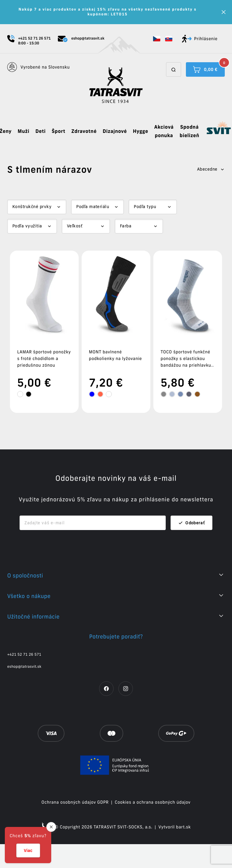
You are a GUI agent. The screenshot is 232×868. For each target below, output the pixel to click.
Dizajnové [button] (115, 131)
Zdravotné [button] (84, 131)
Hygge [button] (141, 131)
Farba (126, 226)
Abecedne (211, 169)
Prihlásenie (200, 39)
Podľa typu (145, 207)
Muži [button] (23, 131)
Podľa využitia (27, 226)
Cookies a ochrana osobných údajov (153, 826)
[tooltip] (20, 394)
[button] (157, 39)
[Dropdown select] (37, 207)
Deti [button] (40, 131)
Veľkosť (75, 226)
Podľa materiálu (93, 207)
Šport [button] (58, 131)
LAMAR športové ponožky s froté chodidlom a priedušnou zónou (44, 358)
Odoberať (191, 547)
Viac (28, 850)
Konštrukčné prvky (32, 207)
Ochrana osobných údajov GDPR (75, 826)
